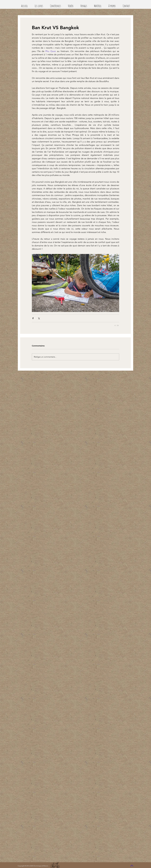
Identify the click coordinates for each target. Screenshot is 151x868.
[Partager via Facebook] (33, 318)
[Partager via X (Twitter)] (39, 318)
